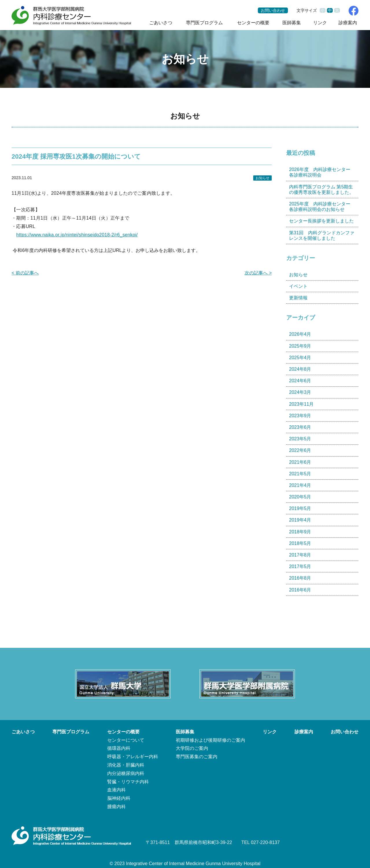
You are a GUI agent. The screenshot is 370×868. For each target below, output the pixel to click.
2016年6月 (300, 590)
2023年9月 (300, 416)
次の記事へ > (258, 273)
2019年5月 (300, 508)
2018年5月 (300, 543)
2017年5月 (300, 566)
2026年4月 (300, 334)
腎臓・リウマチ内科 (128, 782)
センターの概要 (253, 23)
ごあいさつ (161, 23)
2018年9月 (300, 532)
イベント (298, 286)
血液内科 (116, 790)
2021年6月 (300, 462)
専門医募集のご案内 (197, 757)
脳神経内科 (119, 798)
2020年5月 (300, 497)
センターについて (126, 740)
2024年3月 (300, 392)
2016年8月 (300, 578)
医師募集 (292, 23)
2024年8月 (300, 369)
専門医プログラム (204, 23)
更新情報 (298, 298)
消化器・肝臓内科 (126, 765)
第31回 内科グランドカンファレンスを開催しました (322, 235)
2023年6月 (300, 427)
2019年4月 (300, 520)
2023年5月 (300, 439)
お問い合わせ (273, 10)
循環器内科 (119, 748)
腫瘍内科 (116, 807)
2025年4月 (300, 358)
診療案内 (348, 23)
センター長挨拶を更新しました (321, 221)
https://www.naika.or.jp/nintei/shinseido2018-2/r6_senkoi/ (77, 235)
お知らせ (262, 178)
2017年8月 (300, 555)
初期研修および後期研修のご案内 (210, 740)
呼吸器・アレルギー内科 (133, 757)
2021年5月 (300, 474)
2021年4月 (300, 485)
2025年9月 (300, 346)
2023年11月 (301, 404)
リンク (320, 23)
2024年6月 (300, 381)
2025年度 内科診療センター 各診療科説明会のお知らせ (322, 207)
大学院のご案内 (192, 748)
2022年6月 (300, 450)
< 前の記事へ (25, 273)
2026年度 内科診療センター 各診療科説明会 (322, 172)
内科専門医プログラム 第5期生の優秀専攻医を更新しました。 (321, 190)
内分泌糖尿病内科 (126, 773)
